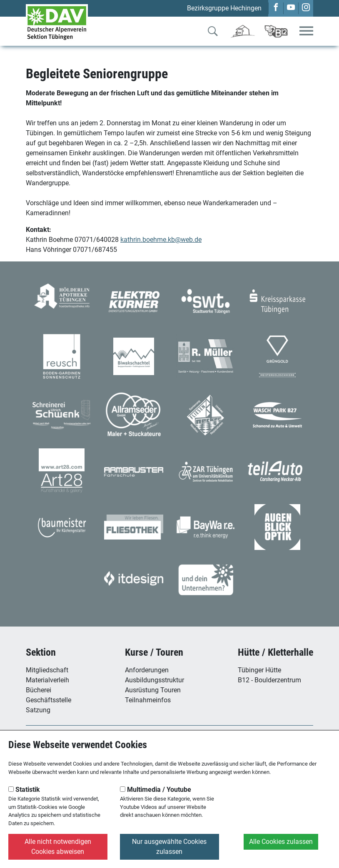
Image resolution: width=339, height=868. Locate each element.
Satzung (38, 710)
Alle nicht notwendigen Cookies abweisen (58, 847)
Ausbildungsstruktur (155, 680)
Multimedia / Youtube (156, 790)
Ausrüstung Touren (153, 690)
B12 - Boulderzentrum (269, 680)
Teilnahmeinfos (148, 700)
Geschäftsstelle (49, 700)
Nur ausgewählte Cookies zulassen (169, 847)
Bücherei (39, 690)
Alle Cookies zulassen (281, 842)
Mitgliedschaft (47, 670)
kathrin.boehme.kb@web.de (161, 240)
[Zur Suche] (213, 33)
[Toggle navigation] (306, 31)
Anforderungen (147, 670)
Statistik (24, 790)
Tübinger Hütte (259, 670)
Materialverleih (47, 680)
